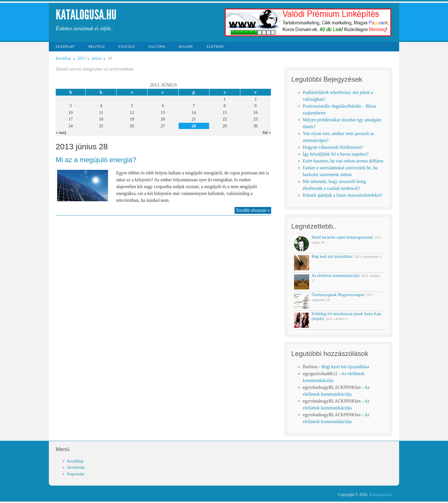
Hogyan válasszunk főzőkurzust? (333, 147)
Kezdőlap (65, 47)
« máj (61, 132)
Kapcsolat (76, 474)
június (97, 58)
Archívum (76, 467)
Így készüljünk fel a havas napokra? (336, 154)
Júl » (266, 132)
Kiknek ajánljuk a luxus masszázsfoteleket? (343, 195)
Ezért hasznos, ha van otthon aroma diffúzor (343, 161)
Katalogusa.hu (86, 15)
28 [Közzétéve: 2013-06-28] (194, 126)
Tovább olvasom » (253, 210)
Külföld (127, 47)
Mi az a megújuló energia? (96, 160)
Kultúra (157, 47)
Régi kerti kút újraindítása (345, 367)
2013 (81, 58)
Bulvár (186, 47)
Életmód (215, 47)
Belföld (97, 47)
